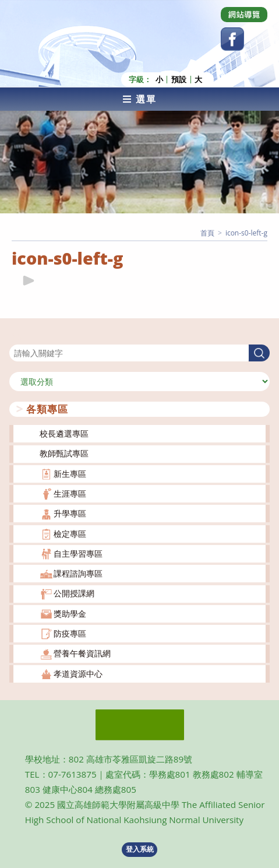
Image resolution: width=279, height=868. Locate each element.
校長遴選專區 (64, 433)
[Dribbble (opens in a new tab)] (244, 15)
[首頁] (207, 233)
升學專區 (70, 513)
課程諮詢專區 (78, 573)
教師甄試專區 (64, 453)
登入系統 (140, 849)
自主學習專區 (78, 554)
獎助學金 (70, 614)
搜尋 (17, 337)
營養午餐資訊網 (82, 653)
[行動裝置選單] (139, 99)
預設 (179, 80)
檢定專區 (70, 534)
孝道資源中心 (78, 674)
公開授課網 (74, 593)
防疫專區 (70, 633)
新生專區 (70, 474)
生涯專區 (70, 493)
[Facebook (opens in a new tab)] (232, 39)
